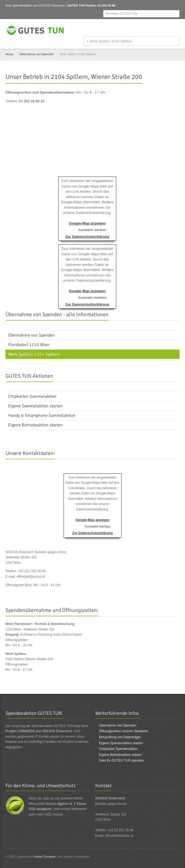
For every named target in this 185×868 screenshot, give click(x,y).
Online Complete (44, 857)
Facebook (159, 28)
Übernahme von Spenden (36, 54)
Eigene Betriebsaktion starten (120, 755)
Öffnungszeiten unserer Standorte (124, 731)
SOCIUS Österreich (52, 5)
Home (9, 54)
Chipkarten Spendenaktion (118, 749)
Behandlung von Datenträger (120, 737)
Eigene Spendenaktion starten (121, 743)
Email (176, 28)
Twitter (167, 28)
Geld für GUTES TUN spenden (122, 761)
